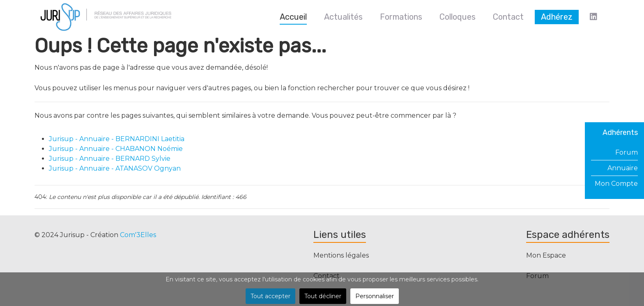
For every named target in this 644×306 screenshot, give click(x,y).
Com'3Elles (138, 235)
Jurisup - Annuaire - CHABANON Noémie (116, 149)
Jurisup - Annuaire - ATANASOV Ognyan (115, 168)
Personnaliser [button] (375, 296)
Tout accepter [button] (270, 296)
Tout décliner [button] (323, 296)
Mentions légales (341, 255)
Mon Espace (546, 255)
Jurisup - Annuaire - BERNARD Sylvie (110, 159)
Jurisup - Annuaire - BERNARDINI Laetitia (117, 139)
